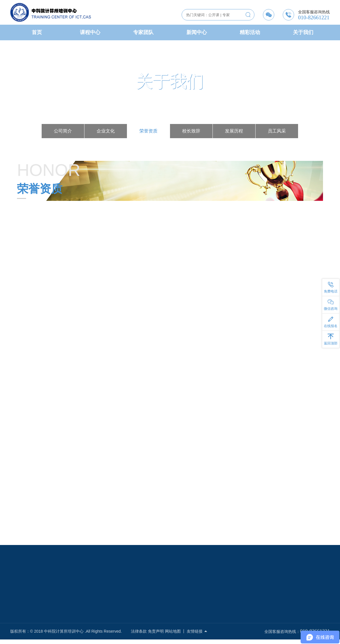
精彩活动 (250, 32)
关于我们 (303, 32)
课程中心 (90, 32)
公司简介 (63, 131)
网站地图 (173, 631)
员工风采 (277, 131)
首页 (37, 32)
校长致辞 (191, 131)
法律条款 (139, 631)
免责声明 (156, 631)
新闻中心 (197, 32)
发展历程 (234, 131)
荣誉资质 (148, 131)
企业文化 (106, 131)
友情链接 (197, 631)
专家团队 (143, 32)
